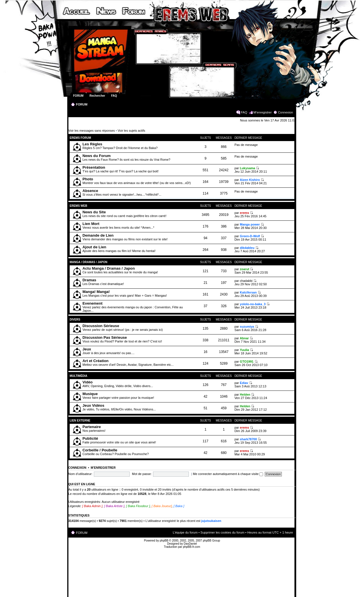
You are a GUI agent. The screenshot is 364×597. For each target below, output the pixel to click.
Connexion (285, 112)
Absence (90, 191)
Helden (245, 394)
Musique (90, 394)
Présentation (94, 167)
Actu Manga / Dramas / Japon (109, 268)
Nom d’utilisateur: (80, 474)
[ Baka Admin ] (92, 506)
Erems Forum (80, 138)
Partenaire (92, 427)
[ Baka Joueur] (162, 506)
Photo (88, 179)
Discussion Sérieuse (101, 326)
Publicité (90, 438)
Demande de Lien (98, 235)
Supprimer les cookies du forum (223, 532)
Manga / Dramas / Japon (88, 262)
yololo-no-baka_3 (253, 304)
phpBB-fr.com (192, 547)
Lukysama (247, 168)
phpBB (164, 541)
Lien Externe (81, 421)
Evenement (92, 303)
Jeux (87, 349)
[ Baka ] (179, 506)
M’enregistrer (262, 112)
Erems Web (78, 206)
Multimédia (78, 376)
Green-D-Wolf (250, 236)
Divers (75, 320)
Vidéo (88, 382)
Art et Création (96, 361)
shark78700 (248, 439)
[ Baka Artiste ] (114, 506)
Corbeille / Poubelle (100, 450)
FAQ (244, 112)
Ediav (244, 383)
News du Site (94, 212)
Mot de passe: (142, 474)
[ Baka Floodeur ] (138, 506)
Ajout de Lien (94, 247)
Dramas (89, 280)
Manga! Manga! (96, 292)
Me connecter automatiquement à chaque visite (228, 474)
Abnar (244, 338)
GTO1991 (247, 361)
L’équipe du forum (185, 532)
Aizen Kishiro (250, 180)
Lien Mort (91, 224)
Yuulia (244, 350)
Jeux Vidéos (93, 405)
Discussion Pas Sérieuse (105, 337)
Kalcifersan (248, 292)
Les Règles (92, 144)
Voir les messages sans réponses (92, 131)
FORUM (82, 104)
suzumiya (247, 327)
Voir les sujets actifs (132, 131)
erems (244, 213)
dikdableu (247, 248)
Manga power (250, 224)
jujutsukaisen (211, 521)
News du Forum (97, 156)
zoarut (244, 269)
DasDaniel (190, 544)
